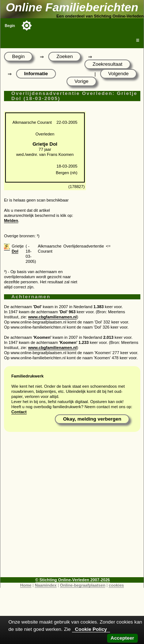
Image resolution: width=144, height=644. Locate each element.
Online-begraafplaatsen (83, 585)
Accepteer (122, 638)
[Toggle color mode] (27, 26)
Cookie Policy (91, 629)
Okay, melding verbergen (92, 419)
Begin (10, 26)
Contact (19, 412)
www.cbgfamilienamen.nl (52, 317)
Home (26, 585)
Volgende (118, 74)
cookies (116, 585)
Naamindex (46, 585)
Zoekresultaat (107, 64)
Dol (15, 251)
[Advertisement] (70, 507)
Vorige (82, 81)
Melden (11, 221)
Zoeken (65, 56)
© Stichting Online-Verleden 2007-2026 (73, 580)
